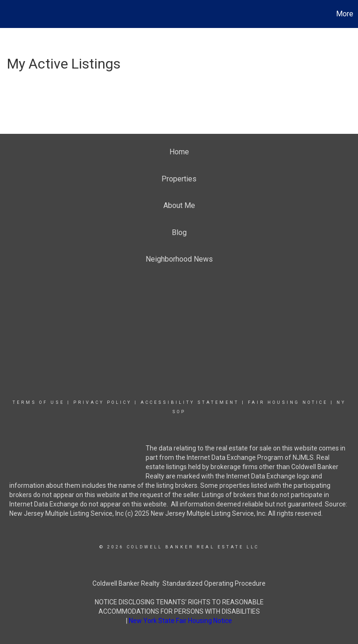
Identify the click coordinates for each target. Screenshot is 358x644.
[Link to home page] (12, 14)
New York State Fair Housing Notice (180, 621)
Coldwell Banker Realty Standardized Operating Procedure (179, 583)
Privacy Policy (102, 402)
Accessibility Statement (190, 402)
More (345, 14)
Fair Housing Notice (288, 402)
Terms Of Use (39, 402)
